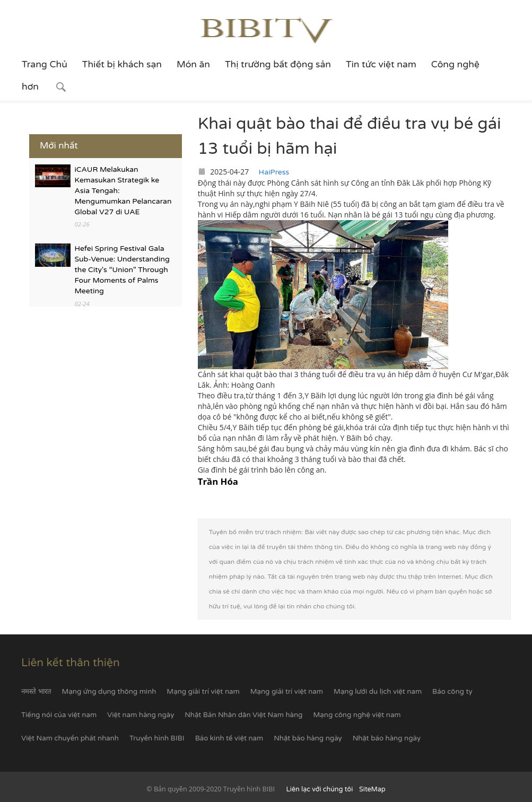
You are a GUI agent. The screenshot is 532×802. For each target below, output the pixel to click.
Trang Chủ (45, 65)
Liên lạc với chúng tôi (320, 789)
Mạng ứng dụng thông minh (109, 692)
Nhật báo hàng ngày (308, 738)
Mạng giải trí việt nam (203, 692)
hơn (30, 87)
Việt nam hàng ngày (141, 715)
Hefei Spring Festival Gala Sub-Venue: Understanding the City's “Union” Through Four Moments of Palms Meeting (122, 270)
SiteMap (372, 789)
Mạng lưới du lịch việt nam (378, 692)
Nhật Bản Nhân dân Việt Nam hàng (243, 715)
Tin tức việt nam (381, 65)
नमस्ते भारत (36, 692)
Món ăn (193, 65)
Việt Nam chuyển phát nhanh (70, 738)
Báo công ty (452, 692)
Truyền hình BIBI (157, 738)
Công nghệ (455, 65)
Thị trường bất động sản (278, 65)
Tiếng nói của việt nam (59, 715)
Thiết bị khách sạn (122, 65)
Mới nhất (59, 146)
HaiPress (274, 172)
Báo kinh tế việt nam (229, 738)
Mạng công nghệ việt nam (357, 715)
